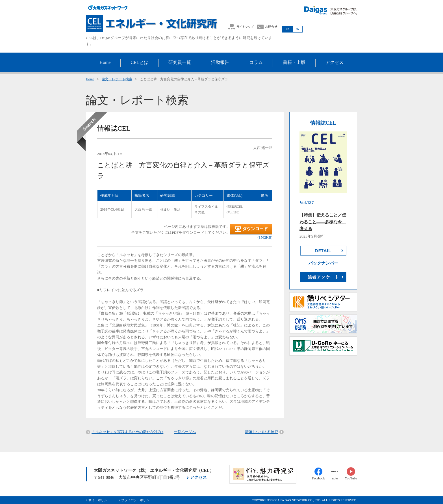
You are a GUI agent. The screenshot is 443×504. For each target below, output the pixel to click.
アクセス (198, 477)
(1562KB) (265, 237)
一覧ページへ (185, 432)
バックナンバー (323, 263)
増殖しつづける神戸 (261, 432)
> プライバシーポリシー (135, 500)
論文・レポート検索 (117, 79)
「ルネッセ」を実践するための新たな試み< (127, 432)
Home (90, 79)
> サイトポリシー (98, 500)
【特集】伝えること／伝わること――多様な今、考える (323, 222)
